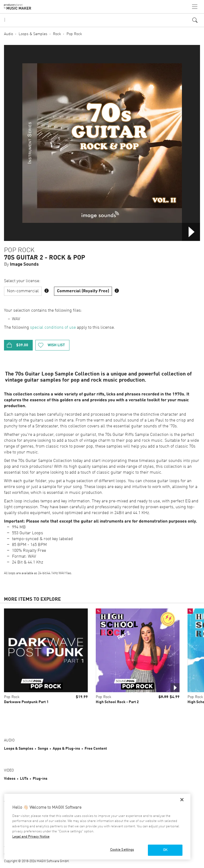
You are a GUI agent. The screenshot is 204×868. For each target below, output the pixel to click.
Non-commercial (23, 291)
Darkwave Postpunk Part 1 (26, 702)
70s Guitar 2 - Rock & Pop (45, 258)
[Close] (182, 800)
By (21, 264)
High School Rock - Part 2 (117, 702)
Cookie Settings (122, 850)
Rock (57, 34)
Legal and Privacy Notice (31, 837)
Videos (10, 779)
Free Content (96, 749)
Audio (9, 34)
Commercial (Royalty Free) (83, 291)
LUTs (24, 779)
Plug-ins (40, 779)
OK (165, 850)
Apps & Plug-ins (66, 749)
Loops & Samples (33, 34)
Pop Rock (74, 34)
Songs (43, 749)
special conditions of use (53, 328)
